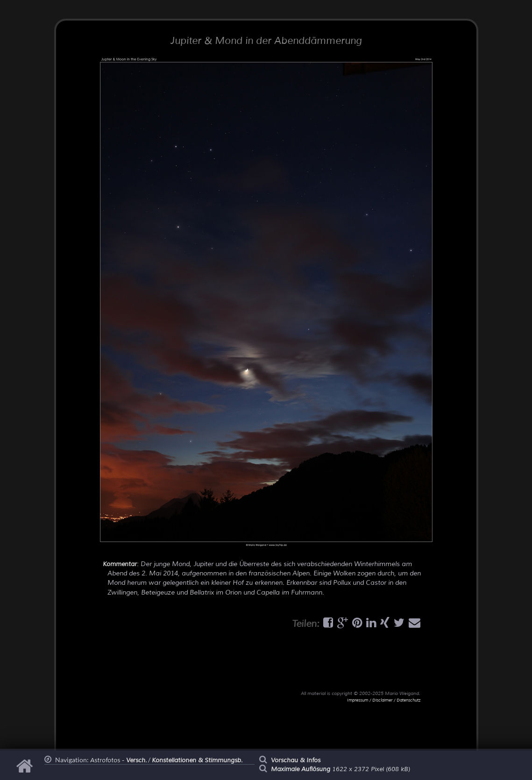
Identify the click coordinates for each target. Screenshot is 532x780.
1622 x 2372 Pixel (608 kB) (340, 769)
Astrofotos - (118, 760)
